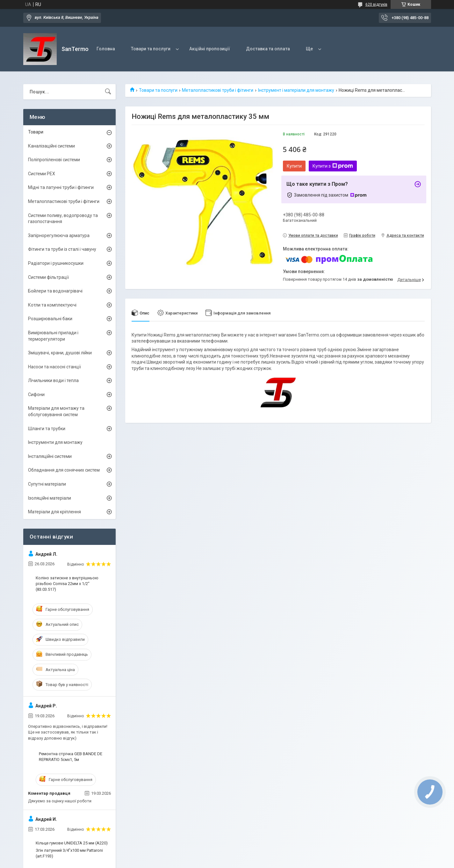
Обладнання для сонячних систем (64, 470)
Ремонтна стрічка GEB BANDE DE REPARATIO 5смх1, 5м (71, 757)
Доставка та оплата (268, 49)
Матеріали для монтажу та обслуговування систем (56, 411)
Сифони (36, 394)
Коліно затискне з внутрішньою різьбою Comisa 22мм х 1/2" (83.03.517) (67, 584)
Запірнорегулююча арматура (59, 235)
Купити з (333, 166)
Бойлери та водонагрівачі (55, 291)
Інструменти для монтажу (55, 442)
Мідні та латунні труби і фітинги (61, 187)
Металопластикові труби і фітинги (218, 90)
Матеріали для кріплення (54, 512)
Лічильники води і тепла (53, 380)
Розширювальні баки (50, 319)
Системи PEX (42, 174)
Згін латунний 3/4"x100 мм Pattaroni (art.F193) (69, 853)
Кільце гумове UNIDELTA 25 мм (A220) (72, 843)
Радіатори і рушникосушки (56, 263)
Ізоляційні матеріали (50, 498)
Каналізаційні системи (51, 146)
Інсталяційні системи (50, 456)
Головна (106, 49)
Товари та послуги (151, 49)
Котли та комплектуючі (52, 305)
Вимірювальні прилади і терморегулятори (53, 336)
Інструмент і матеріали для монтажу (296, 90)
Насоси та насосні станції (54, 367)
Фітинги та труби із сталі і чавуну (62, 249)
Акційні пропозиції (210, 49)
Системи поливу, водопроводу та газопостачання (63, 219)
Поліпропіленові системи (54, 160)
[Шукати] (108, 92)
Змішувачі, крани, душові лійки (60, 353)
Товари (36, 132)
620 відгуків (376, 4)
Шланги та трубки (47, 429)
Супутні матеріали (47, 484)
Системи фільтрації (48, 277)
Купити (294, 166)
